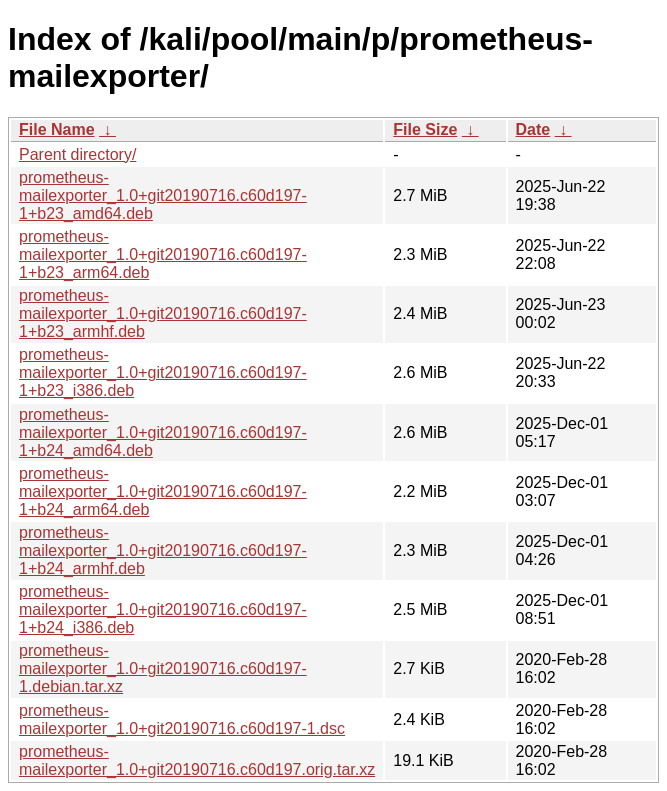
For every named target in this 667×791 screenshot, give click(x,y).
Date (533, 129)
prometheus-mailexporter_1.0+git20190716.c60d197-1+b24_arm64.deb (163, 491)
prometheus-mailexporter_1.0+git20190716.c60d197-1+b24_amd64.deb (163, 432)
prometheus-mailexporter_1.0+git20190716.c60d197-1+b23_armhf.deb (163, 313)
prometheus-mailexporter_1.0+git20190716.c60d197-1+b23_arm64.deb (163, 254)
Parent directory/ (77, 154)
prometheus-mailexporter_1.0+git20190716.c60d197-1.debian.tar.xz (163, 668)
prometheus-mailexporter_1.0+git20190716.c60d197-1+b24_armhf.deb (163, 550)
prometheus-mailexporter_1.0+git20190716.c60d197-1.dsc (182, 719)
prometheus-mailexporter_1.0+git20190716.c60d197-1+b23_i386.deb (163, 372)
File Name (57, 129)
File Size (425, 129)
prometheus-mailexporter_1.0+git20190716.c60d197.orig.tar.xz (197, 760)
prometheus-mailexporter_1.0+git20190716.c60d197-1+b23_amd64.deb (163, 195)
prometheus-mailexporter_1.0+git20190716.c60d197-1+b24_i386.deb (163, 609)
